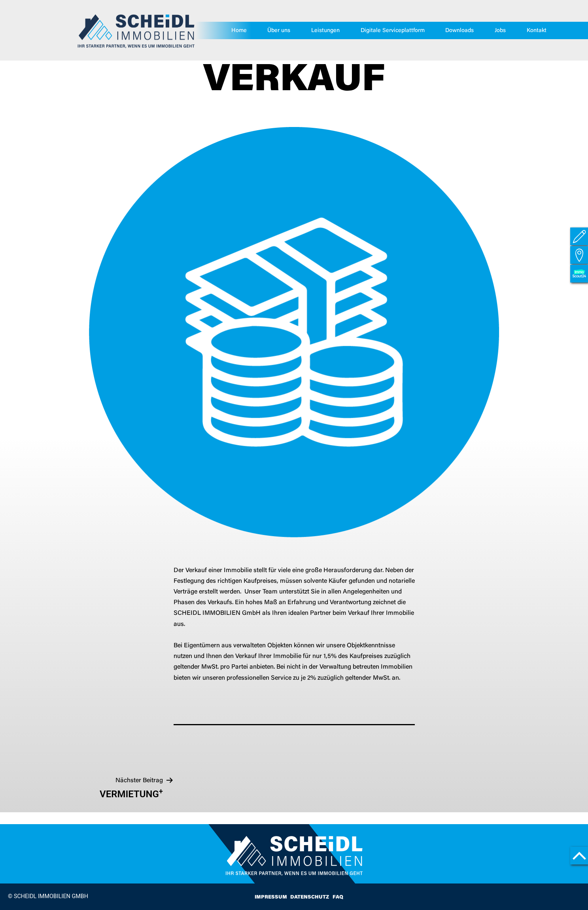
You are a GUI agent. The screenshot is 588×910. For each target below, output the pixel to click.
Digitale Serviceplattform (393, 31)
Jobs (500, 31)
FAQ (338, 897)
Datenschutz (310, 897)
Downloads (460, 31)
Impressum (271, 897)
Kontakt (537, 31)
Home (239, 31)
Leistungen (325, 31)
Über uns (279, 31)
